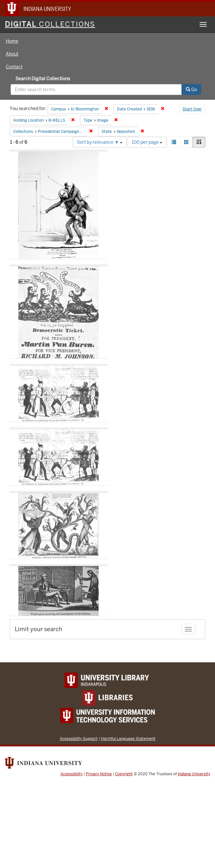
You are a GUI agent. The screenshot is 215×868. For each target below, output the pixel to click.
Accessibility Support (79, 739)
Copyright (124, 774)
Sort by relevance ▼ (100, 142)
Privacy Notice (99, 774)
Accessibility (72, 774)
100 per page (147, 142)
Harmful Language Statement (128, 739)
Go (191, 90)
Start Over (192, 109)
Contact (14, 67)
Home (12, 41)
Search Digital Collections (43, 79)
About (12, 54)
